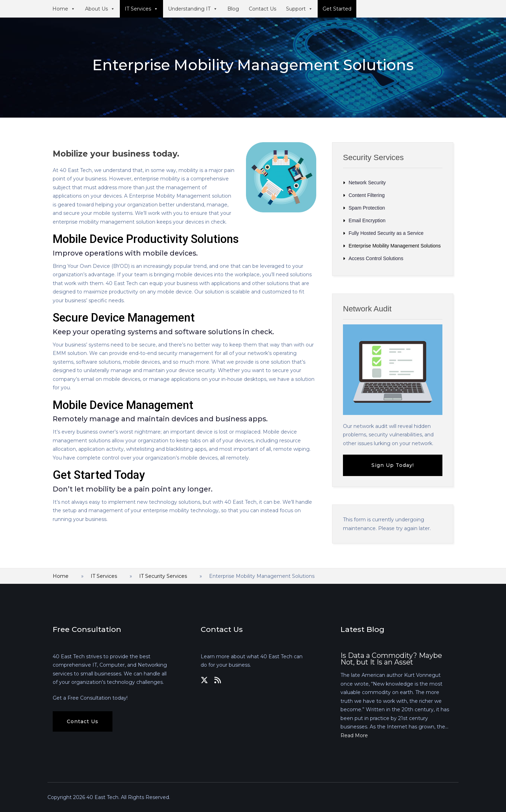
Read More (354, 735)
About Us (100, 9)
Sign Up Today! (393, 465)
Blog (233, 9)
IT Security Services (163, 576)
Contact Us (262, 9)
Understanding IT (193, 9)
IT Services (141, 9)
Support (299, 9)
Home (64, 9)
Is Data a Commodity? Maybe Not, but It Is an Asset (391, 659)
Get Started (337, 9)
